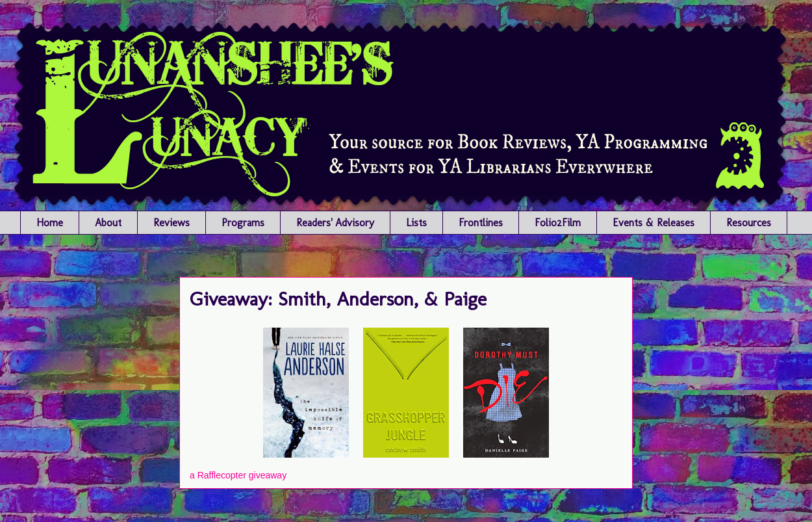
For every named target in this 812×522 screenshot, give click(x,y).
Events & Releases (653, 223)
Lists (416, 223)
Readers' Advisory (335, 223)
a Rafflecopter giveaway (238, 475)
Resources (749, 223)
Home (50, 223)
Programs (243, 223)
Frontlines (481, 223)
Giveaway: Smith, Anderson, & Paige (338, 299)
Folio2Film (558, 223)
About (108, 223)
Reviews (171, 223)
